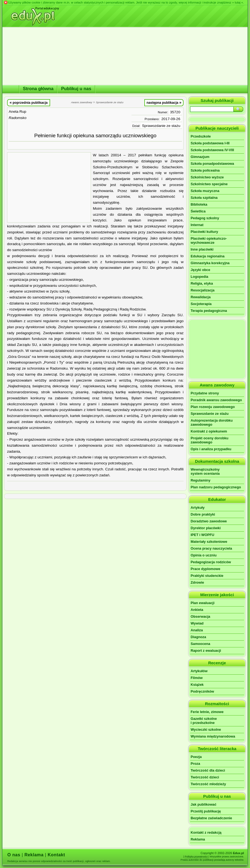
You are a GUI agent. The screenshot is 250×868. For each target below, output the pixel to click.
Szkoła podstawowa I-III (210, 143)
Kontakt (56, 855)
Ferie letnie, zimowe (207, 712)
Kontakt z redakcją (206, 832)
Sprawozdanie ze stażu (210, 414)
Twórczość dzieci (205, 777)
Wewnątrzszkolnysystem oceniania (205, 471)
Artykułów (199, 671)
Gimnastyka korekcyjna (210, 263)
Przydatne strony (205, 393)
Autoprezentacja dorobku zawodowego (212, 422)
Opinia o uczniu (204, 555)
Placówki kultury (204, 232)
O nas (14, 855)
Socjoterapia (201, 304)
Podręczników (202, 691)
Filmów (197, 678)
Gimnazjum (200, 157)
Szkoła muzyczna (205, 191)
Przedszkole (201, 136)
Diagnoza (198, 637)
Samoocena (200, 644)
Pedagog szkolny (205, 218)
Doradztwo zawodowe (209, 521)
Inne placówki (202, 249)
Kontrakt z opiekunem (209, 431)
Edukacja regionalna (208, 256)
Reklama (198, 839)
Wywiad (197, 623)
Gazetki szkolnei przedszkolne (204, 721)
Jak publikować (204, 804)
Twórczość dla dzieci (208, 770)
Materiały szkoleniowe (209, 542)
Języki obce (200, 270)
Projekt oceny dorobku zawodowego (210, 440)
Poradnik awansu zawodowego (216, 400)
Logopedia (199, 277)
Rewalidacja (201, 297)
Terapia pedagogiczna (209, 311)
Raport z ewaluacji (206, 651)
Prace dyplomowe (205, 569)
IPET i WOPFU (202, 535)
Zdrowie (197, 582)
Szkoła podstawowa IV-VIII (212, 150)
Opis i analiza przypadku (211, 449)
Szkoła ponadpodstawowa (212, 164)
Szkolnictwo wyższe (207, 177)
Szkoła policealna (205, 170)
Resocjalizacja (203, 290)
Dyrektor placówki (206, 528)
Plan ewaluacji (203, 603)
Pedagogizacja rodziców (211, 562)
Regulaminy (201, 480)
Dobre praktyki (203, 514)
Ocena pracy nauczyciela (211, 548)
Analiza (197, 630)
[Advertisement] (49, 187)
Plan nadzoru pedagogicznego (216, 487)
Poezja (196, 757)
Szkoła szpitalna (204, 198)
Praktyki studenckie (207, 576)
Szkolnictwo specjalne (209, 184)
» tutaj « (237, 2)
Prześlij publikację (206, 811)
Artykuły (198, 508)
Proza (195, 764)
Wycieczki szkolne (206, 730)
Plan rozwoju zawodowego (213, 407)
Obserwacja (200, 616)
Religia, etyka (202, 283)
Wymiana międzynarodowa (213, 736)
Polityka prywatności (196, 857)
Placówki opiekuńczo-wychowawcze (209, 240)
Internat (197, 225)
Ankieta (197, 610)
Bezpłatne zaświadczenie (211, 818)
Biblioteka (199, 204)
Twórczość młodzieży (208, 784)
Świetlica (198, 211)
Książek (197, 685)
